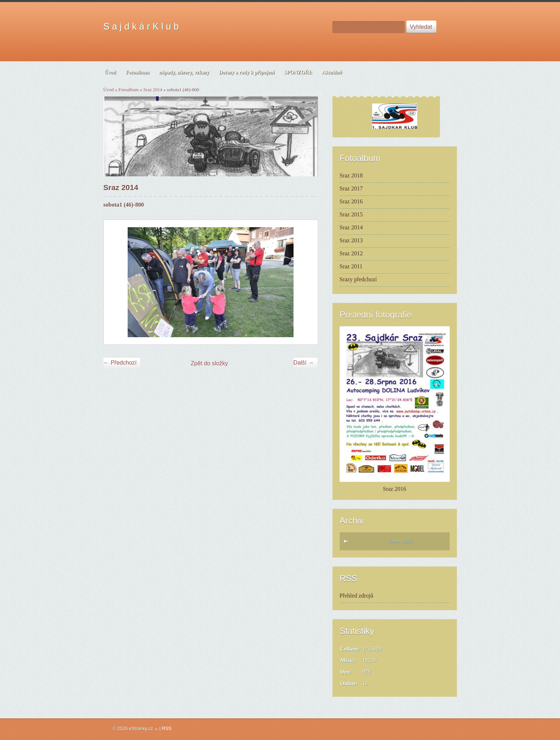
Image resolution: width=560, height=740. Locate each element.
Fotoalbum (128, 90)
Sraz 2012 (351, 253)
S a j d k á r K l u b (141, 26)
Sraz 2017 (351, 188)
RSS (167, 728)
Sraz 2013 (351, 240)
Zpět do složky (209, 363)
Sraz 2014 (153, 90)
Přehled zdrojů (357, 596)
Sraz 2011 (351, 266)
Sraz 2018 (351, 175)
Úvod (109, 90)
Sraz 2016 (351, 201)
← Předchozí (120, 363)
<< (347, 543)
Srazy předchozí (358, 279)
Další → (304, 363)
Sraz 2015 (351, 214)
